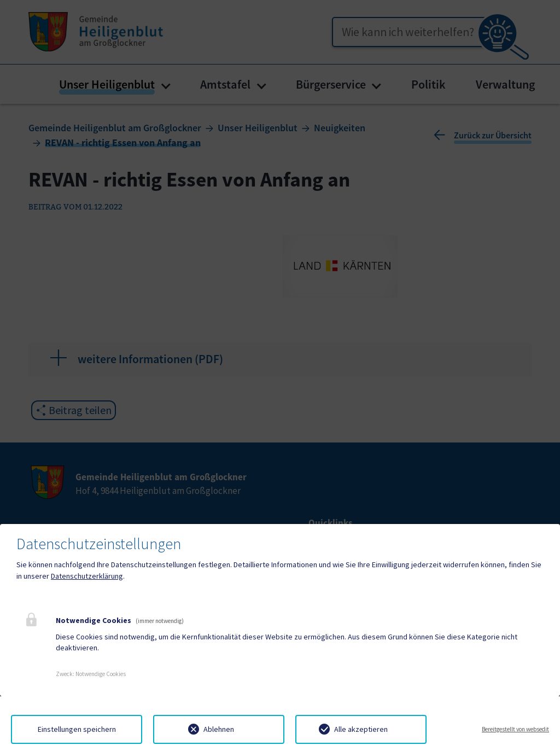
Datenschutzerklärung (87, 576)
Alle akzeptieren (361, 729)
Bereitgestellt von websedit (515, 729)
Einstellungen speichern (77, 729)
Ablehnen (219, 729)
